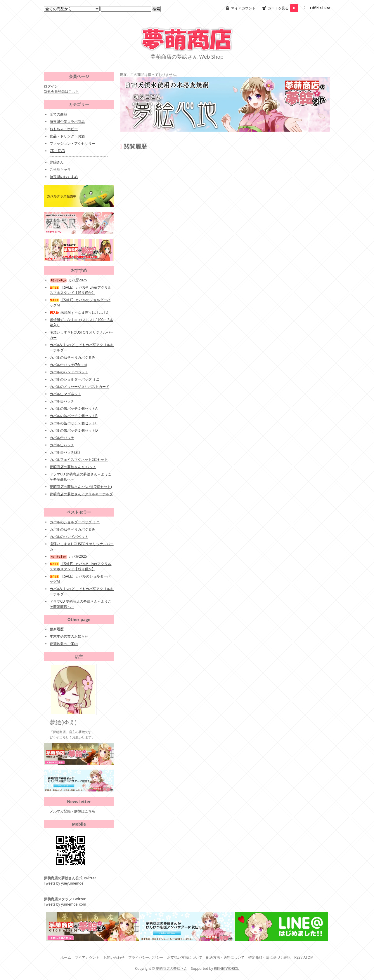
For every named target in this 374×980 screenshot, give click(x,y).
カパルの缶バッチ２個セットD (74, 430)
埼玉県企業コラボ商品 (67, 122)
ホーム (66, 957)
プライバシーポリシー (146, 957)
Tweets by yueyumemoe (64, 883)
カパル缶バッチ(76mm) (68, 365)
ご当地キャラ (60, 169)
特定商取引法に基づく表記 (269, 957)
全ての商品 (58, 114)
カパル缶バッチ (62, 401)
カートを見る (283, 8)
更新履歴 (57, 629)
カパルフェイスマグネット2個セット (79, 460)
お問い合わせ (114, 957)
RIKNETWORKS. (226, 968)
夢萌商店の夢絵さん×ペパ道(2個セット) (81, 487)
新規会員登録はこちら (61, 91)
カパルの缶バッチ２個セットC (74, 423)
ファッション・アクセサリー (72, 143)
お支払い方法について (185, 957)
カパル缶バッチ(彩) (65, 452)
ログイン (51, 86)
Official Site (320, 8)
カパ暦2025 (68, 280)
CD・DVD (57, 151)
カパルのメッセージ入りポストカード (79, 387)
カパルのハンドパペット (69, 372)
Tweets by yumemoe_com (65, 904)
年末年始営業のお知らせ (69, 636)
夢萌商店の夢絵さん (172, 968)
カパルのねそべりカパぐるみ (72, 357)
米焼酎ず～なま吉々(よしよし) (79, 312)
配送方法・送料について (225, 957)
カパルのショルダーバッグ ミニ (75, 379)
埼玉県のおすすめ (64, 177)
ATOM (308, 957)
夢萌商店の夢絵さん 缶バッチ (73, 467)
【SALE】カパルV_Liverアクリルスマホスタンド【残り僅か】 (80, 290)
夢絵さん (57, 162)
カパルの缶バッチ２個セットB (74, 416)
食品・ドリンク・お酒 (67, 136)
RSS (297, 957)
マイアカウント (243, 8)
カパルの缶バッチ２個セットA (74, 408)
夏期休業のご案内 (64, 644)
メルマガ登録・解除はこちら (72, 811)
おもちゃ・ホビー (64, 129)
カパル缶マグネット (65, 394)
